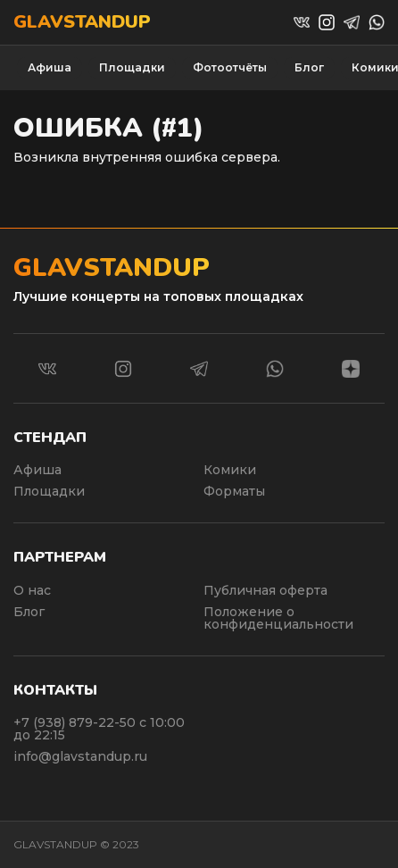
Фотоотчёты (230, 67)
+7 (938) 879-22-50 (76, 722)
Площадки (132, 67)
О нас (32, 590)
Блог (309, 67)
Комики (230, 470)
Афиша (50, 67)
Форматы (234, 491)
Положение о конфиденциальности (278, 618)
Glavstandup (82, 22)
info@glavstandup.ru (80, 756)
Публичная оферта (265, 590)
